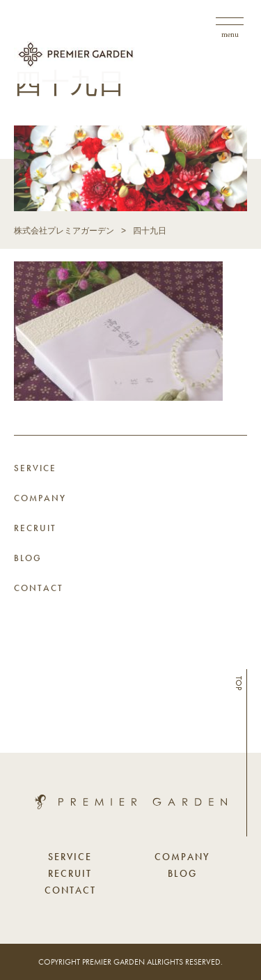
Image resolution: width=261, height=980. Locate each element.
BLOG (28, 558)
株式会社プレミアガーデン (64, 231)
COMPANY (40, 498)
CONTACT (39, 588)
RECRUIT (35, 528)
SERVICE (35, 468)
